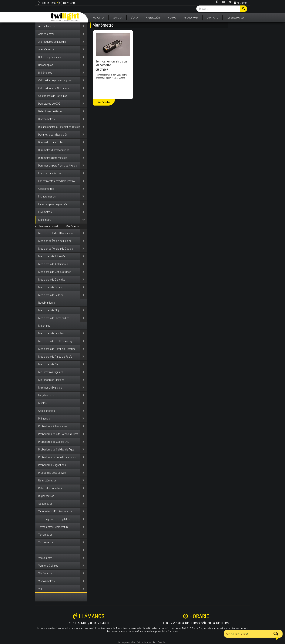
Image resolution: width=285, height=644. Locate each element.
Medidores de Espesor (51, 287)
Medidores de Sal (48, 364)
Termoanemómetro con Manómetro (59, 226)
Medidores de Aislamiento (53, 264)
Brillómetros (45, 73)
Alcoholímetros (47, 26)
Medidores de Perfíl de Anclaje (56, 341)
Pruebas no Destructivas (52, 473)
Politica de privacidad (146, 642)
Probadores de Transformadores (57, 457)
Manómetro (45, 220)
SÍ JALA (134, 18)
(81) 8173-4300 (67, 3)
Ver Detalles (104, 102)
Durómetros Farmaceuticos (54, 150)
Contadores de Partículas (53, 96)
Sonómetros (45, 504)
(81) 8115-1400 (47, 3)
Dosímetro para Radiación (53, 135)
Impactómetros (47, 197)
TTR (40, 550)
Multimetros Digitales (50, 388)
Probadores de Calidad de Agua (56, 450)
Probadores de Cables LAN (54, 442)
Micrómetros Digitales (51, 372)
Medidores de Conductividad (55, 272)
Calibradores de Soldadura (54, 88)
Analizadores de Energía (52, 42)
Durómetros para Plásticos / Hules (58, 166)
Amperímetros (46, 34)
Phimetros (44, 419)
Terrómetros (45, 535)
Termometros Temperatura (53, 527)
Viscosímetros (47, 581)
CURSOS (172, 18)
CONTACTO (213, 18)
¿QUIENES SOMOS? (235, 18)
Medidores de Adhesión (52, 256)
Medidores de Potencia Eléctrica (57, 349)
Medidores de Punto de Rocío (55, 357)
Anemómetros (46, 49)
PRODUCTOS (98, 18)
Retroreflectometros (50, 488)
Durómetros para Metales (53, 158)
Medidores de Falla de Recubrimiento (51, 299)
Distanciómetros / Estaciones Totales (59, 127)
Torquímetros (46, 542)
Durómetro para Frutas (51, 142)
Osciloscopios (47, 411)
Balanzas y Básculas (50, 57)
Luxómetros (45, 212)
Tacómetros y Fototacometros (55, 511)
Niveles (42, 403)
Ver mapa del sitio (126, 642)
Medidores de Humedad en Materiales (54, 322)
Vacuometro (45, 558)
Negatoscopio (46, 395)
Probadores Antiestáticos (53, 426)
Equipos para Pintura (50, 173)
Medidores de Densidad (52, 280)
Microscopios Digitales (51, 380)
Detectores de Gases (50, 111)
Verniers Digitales (48, 566)
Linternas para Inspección (53, 204)
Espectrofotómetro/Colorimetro (57, 181)
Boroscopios (46, 65)
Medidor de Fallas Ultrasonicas (56, 233)
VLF (40, 589)
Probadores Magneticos (52, 465)
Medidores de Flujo (49, 310)
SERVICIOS (118, 18)
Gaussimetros (46, 189)
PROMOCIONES (191, 18)
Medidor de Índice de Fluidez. (55, 241)
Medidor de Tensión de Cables (56, 249)
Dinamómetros (47, 119)
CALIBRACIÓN (153, 18)
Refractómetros (47, 480)
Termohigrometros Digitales (54, 519)
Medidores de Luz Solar (52, 333)
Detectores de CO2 (49, 104)
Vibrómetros (45, 573)
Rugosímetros (46, 496)
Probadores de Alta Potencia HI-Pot (58, 434)
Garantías (162, 642)
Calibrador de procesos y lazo (55, 80)
